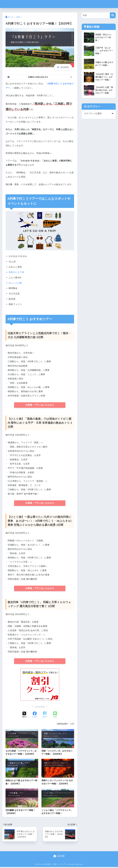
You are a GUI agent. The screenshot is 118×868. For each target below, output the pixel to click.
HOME (59, 857)
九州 (72, 725)
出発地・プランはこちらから (40, 405)
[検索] (113, 15)
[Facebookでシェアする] (35, 716)
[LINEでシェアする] (55, 716)
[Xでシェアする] (25, 716)
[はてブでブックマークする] (45, 716)
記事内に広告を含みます (38, 77)
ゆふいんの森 (15, 283)
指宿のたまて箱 (16, 272)
